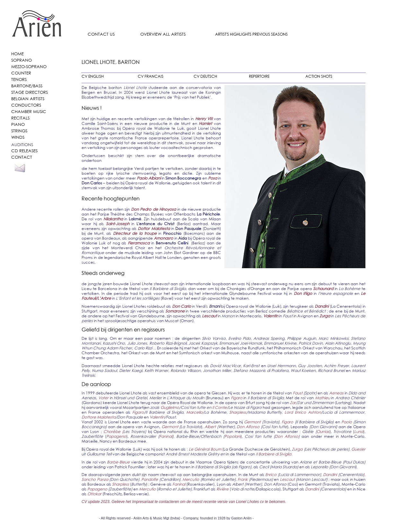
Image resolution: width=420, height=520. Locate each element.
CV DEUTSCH (205, 76)
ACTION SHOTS (319, 76)
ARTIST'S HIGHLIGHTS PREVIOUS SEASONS (251, 34)
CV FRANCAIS (151, 76)
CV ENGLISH (93, 76)
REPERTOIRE (259, 76)
